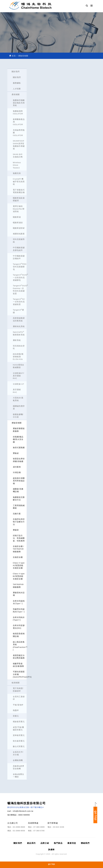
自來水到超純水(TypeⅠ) (19, 602)
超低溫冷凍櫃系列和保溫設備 (19, 481)
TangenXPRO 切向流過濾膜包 (20, 267)
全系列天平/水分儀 (18, 753)
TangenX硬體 (19, 311)
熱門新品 (58, 843)
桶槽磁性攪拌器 (19, 407)
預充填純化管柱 (19, 347)
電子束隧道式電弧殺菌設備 (19, 191)
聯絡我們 (85, 843)
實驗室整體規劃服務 (19, 430)
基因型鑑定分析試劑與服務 (19, 657)
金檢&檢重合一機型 (18, 775)
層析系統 (17, 340)
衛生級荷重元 (19, 741)
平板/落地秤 (18, 705)
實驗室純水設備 (19, 594)
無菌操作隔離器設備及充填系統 (19, 103)
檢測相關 (16, 683)
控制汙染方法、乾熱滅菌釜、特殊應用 (19, 538)
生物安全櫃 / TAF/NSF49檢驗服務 (18, 549)
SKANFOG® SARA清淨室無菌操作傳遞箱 (19, 145)
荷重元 (16, 716)
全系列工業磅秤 (19, 698)
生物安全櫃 (18, 557)
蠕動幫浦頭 (18, 223)
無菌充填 (17, 173)
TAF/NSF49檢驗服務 (18, 586)
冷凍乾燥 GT (19, 384)
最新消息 (72, 843)
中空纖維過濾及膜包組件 (19, 249)
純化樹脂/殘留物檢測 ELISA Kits (18, 357)
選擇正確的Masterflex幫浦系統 (19, 209)
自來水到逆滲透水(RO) (19, 627)
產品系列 (31, 843)
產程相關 (16, 94)
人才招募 (17, 89)
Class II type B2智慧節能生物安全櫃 (19, 576)
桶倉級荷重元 (19, 722)
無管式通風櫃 (19, 448)
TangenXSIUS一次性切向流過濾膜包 (20, 277)
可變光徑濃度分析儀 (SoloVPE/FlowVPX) (20, 674)
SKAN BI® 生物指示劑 (18, 156)
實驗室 (16, 530)
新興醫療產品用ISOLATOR (19, 122)
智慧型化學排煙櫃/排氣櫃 (19, 460)
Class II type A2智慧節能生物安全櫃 (19, 565)
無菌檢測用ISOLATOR (18, 112)
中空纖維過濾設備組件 (19, 257)
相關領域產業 (19, 234)
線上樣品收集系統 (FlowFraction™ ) (20, 646)
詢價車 (51, 850)
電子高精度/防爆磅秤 (18, 690)
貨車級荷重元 (19, 735)
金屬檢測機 (18, 760)
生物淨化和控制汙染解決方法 (19, 522)
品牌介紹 (45, 843)
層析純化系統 (19, 326)
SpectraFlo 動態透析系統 (19, 333)
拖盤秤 (16, 710)
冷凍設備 (17, 472)
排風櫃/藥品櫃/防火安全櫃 (18, 439)
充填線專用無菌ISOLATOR (19, 133)
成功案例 (17, 467)
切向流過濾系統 (19, 240)
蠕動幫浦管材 (19, 228)
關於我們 (16, 72)
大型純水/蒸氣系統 (18, 399)
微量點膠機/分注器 (18, 416)
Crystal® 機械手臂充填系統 (19, 182)
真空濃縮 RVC (17, 391)
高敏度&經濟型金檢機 (18, 767)
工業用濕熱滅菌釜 (19, 507)
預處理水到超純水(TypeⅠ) (19, 610)
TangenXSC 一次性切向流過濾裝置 (19, 302)
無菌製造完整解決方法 (19, 499)
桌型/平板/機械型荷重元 (18, 728)
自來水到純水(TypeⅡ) (19, 619)
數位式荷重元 (19, 746)
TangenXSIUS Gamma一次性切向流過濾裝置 (20, 290)
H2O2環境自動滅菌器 (18, 366)
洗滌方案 (17, 514)
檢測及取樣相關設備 (19, 635)
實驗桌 (16, 453)
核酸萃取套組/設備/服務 (18, 665)
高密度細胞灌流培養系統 (19, 319)
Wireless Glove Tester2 (17, 165)
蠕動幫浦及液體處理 (19, 199)
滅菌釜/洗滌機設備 (18, 490)
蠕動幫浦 (17, 217)
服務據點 (17, 83)
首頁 (12, 56)
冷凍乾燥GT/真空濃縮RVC (19, 376)
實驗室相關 (17, 423)
